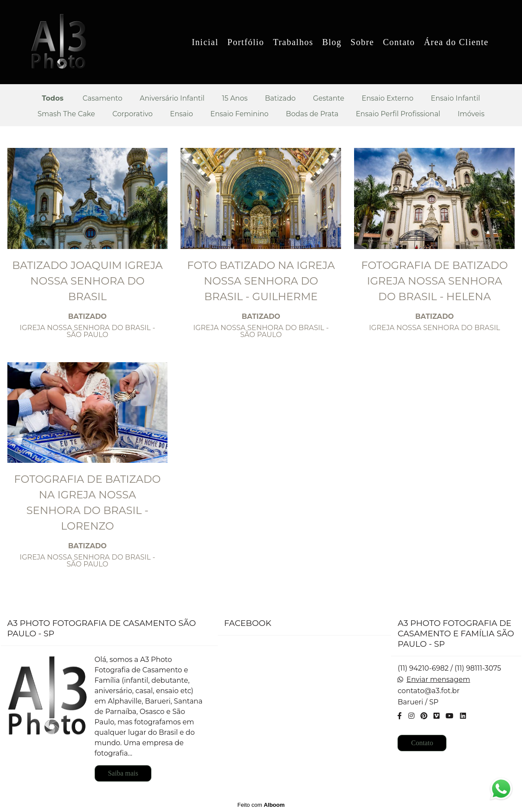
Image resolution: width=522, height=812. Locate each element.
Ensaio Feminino (240, 114)
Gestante (328, 98)
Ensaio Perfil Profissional (398, 114)
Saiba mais (123, 773)
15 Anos (235, 98)
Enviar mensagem (438, 680)
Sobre (362, 42)
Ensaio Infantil (456, 98)
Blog (332, 42)
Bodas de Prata (312, 114)
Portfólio (246, 42)
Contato (399, 42)
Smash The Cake (66, 114)
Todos (53, 98)
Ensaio (182, 114)
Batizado (281, 98)
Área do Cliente (456, 42)
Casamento (102, 98)
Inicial (205, 42)
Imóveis (471, 114)
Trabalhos (293, 42)
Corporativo (133, 114)
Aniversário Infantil (172, 98)
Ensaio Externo (387, 98)
